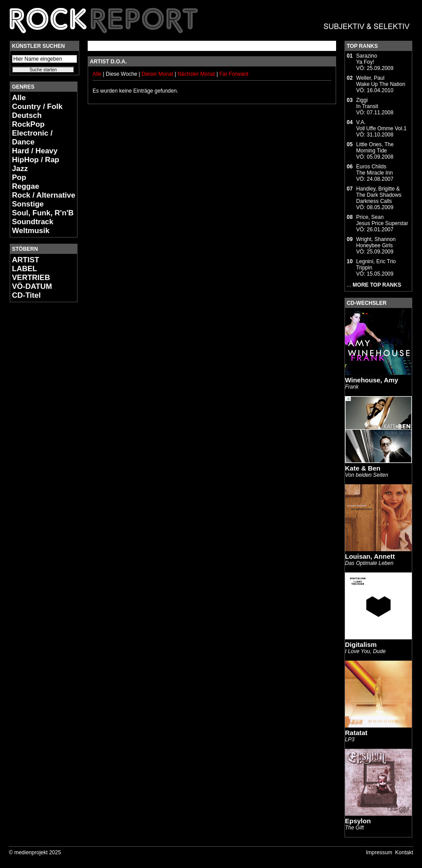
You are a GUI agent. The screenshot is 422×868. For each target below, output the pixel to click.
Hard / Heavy (35, 151)
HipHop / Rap (36, 160)
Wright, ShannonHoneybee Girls (376, 242)
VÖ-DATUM (32, 286)
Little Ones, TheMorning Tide (375, 148)
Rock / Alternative (44, 195)
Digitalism (361, 644)
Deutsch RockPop (28, 120)
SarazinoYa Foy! (366, 59)
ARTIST (25, 260)
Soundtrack (33, 222)
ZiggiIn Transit (367, 103)
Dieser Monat (158, 74)
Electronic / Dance (32, 138)
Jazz (20, 169)
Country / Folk (37, 107)
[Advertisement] (36, 441)
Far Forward (234, 74)
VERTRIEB (31, 278)
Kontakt (404, 852)
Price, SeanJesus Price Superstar (382, 220)
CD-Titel (26, 295)
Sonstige (28, 204)
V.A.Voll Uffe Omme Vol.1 (381, 125)
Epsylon (358, 821)
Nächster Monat (196, 74)
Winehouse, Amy (372, 380)
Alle (19, 98)
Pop (19, 177)
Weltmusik (31, 231)
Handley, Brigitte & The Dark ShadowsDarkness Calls (379, 195)
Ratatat (356, 733)
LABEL (25, 269)
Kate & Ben (363, 468)
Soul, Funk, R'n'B (43, 213)
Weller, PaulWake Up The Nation (381, 81)
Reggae (25, 186)
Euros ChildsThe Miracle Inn (374, 170)
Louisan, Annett (370, 556)
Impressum (379, 852)
